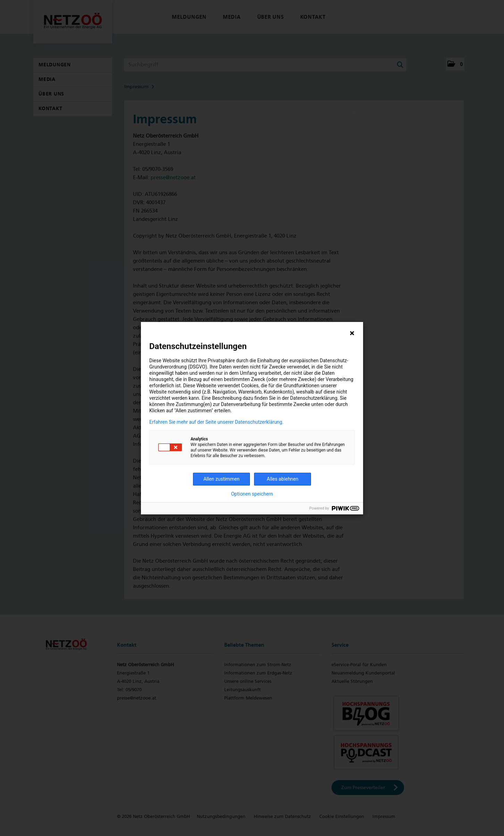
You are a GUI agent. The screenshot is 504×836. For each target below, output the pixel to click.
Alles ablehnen (283, 479)
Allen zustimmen (221, 479)
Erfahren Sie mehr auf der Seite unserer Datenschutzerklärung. (216, 422)
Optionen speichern (252, 494)
